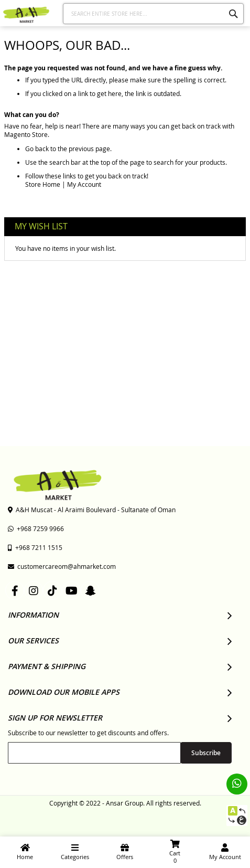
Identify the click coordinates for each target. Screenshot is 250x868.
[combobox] (153, 14)
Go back (37, 149)
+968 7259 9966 (36, 528)
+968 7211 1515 (35, 547)
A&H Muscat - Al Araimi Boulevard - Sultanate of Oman (92, 510)
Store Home (43, 184)
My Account (84, 184)
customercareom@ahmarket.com (62, 566)
